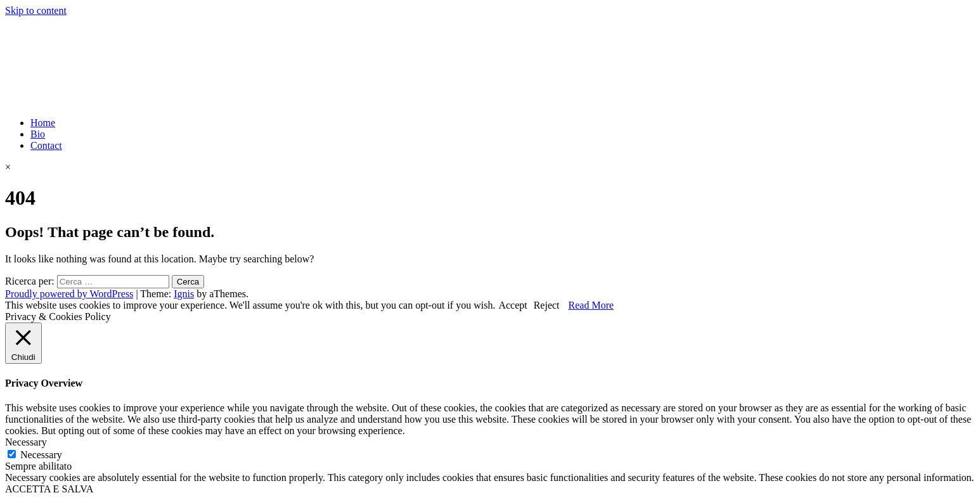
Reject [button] (547, 305)
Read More (591, 305)
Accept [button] (513, 305)
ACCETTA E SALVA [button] (49, 489)
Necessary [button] (26, 442)
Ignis (184, 294)
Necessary (41, 455)
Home (43, 123)
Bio (38, 134)
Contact (46, 145)
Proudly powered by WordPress (69, 294)
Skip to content (36, 10)
